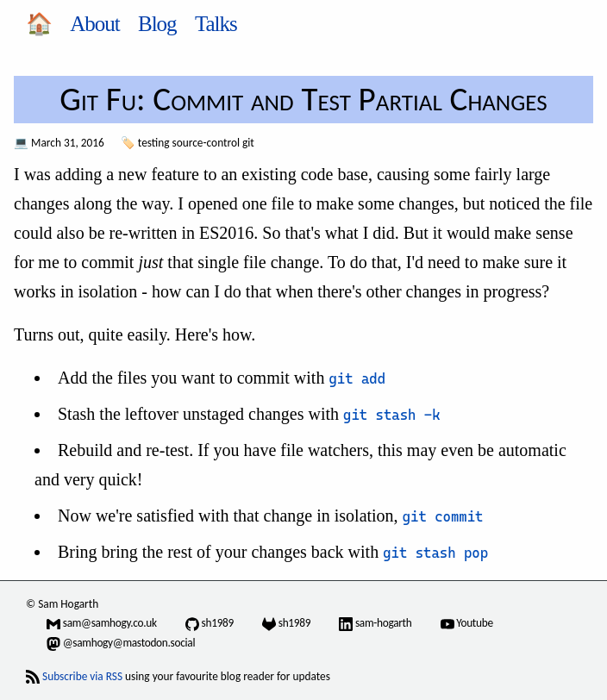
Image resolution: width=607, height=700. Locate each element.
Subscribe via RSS (82, 676)
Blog (157, 24)
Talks (216, 24)
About (95, 24)
